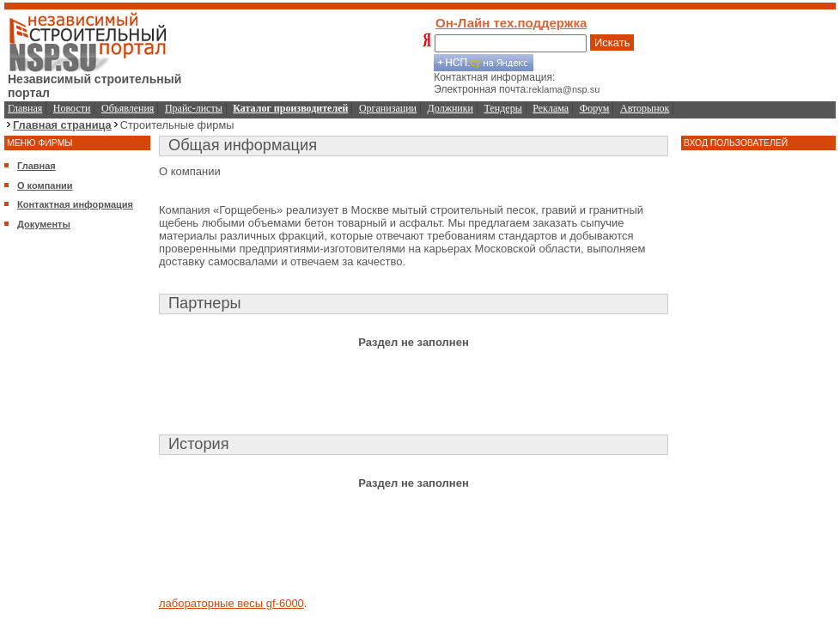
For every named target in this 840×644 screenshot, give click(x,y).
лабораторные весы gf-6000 (231, 603)
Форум (595, 108)
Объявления (128, 108)
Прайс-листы (194, 108)
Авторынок (645, 108)
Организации (388, 108)
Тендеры (503, 108)
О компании (45, 185)
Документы (44, 224)
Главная (25, 108)
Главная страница (62, 125)
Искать (612, 43)
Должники (450, 108)
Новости (72, 108)
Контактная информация (75, 204)
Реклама (551, 108)
